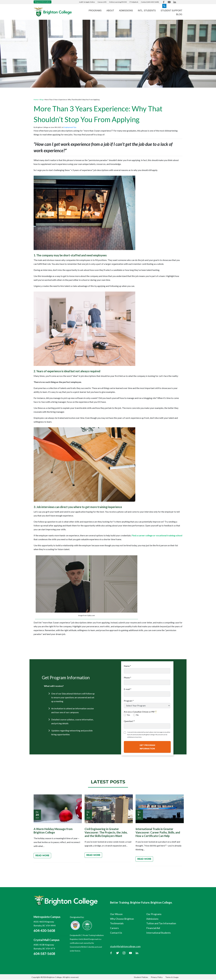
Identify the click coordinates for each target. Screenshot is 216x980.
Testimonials (117, 923)
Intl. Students (147, 11)
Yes (127, 715)
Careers (114, 928)
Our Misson (116, 914)
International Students (158, 933)
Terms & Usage (172, 977)
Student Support (171, 11)
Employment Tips (70, 127)
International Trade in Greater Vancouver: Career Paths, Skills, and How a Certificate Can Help (158, 832)
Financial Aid (153, 928)
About (110, 11)
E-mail (128, 689)
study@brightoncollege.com (125, 946)
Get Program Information (147, 747)
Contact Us (116, 933)
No (136, 715)
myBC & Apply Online (87, 2)
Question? (129, 721)
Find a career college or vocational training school (157, 535)
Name (127, 666)
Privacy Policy (157, 977)
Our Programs (154, 914)
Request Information (42, 2)
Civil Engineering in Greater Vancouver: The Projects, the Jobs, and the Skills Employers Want (106, 832)
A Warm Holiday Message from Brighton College (53, 831)
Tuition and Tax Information (161, 923)
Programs (95, 11)
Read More (42, 855)
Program (129, 701)
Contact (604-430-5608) (150, 2)
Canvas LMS (102, 2)
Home (36, 100)
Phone (127, 678)
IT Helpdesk (134, 2)
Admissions (126, 11)
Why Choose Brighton (122, 919)
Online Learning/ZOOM (118, 2)
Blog (179, 14)
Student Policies (141, 977)
